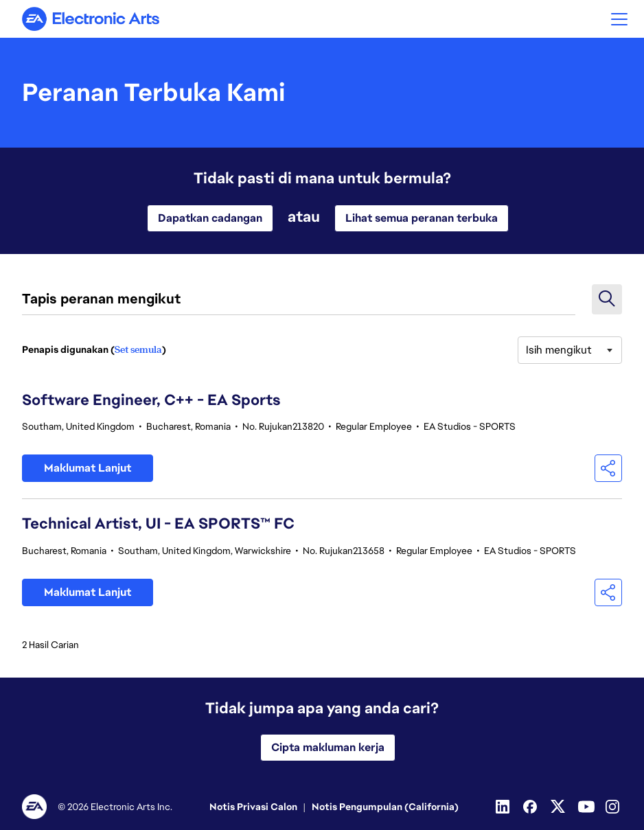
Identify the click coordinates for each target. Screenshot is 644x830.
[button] (619, 19)
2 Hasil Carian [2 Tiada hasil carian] (50, 645)
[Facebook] (531, 807)
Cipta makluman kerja (328, 747)
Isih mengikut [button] (559, 350)
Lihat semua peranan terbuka (422, 218)
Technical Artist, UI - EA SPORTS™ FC (158, 523)
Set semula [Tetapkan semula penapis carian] (138, 349)
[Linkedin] (504, 807)
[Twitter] (559, 807)
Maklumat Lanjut (88, 468)
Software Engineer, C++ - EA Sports (151, 400)
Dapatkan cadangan (210, 218)
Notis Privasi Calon (253, 807)
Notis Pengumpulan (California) (385, 807)
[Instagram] (614, 807)
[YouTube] (586, 807)
